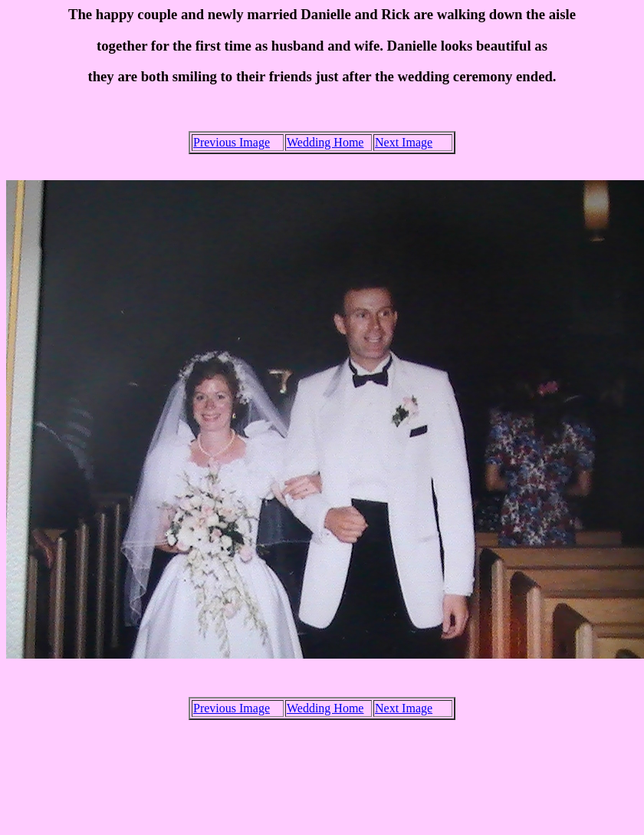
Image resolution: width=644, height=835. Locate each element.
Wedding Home (325, 142)
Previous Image (232, 142)
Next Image (404, 142)
